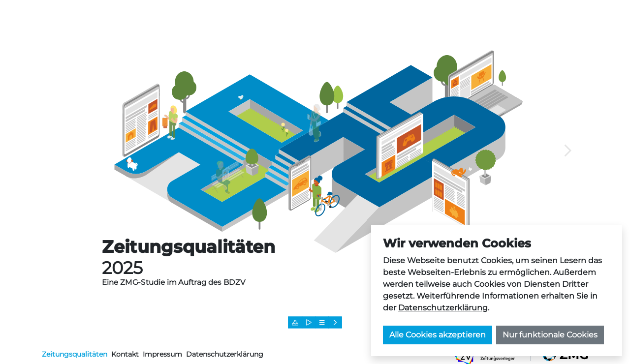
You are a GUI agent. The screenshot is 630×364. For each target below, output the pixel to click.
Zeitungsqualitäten (75, 354)
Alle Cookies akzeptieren (438, 335)
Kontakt (125, 354)
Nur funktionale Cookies (550, 335)
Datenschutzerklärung (443, 308)
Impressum (162, 354)
